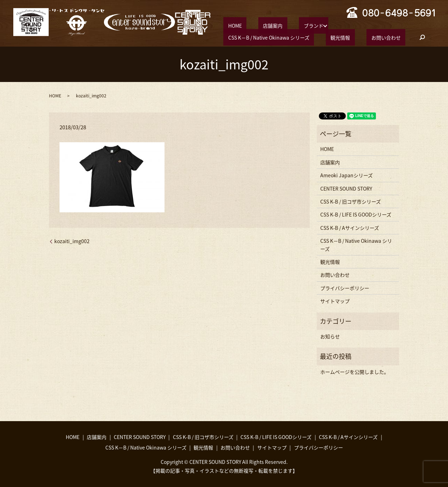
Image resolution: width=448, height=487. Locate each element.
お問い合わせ (269, 37)
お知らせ (330, 336)
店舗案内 (259, 25)
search (301, 37)
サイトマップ (335, 301)
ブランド (290, 25)
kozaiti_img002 (72, 241)
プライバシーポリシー (345, 287)
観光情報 (233, 37)
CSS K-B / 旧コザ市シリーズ (351, 201)
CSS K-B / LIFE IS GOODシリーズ (356, 214)
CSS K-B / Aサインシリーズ (350, 227)
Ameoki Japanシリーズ (346, 175)
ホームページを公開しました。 (355, 371)
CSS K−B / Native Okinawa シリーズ (357, 25)
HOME (230, 25)
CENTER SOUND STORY (346, 188)
